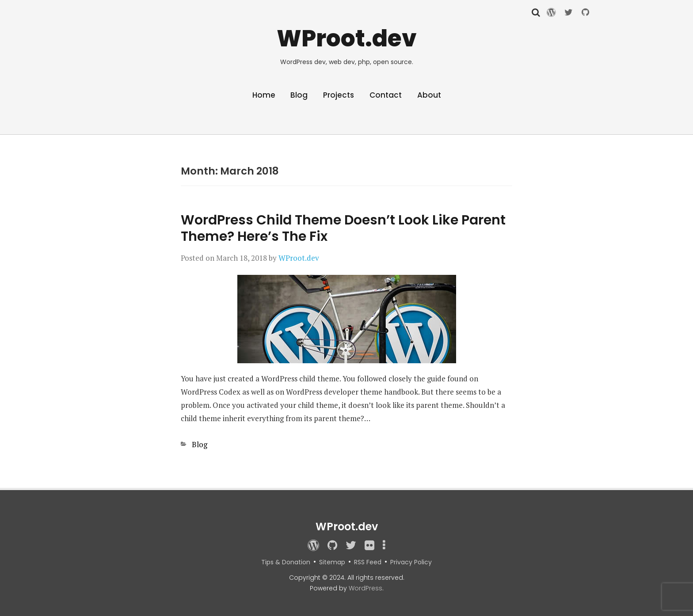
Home (264, 95)
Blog (299, 95)
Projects (339, 95)
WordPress (366, 588)
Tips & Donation (286, 562)
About (429, 95)
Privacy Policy (411, 562)
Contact (386, 95)
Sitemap (332, 562)
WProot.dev (347, 38)
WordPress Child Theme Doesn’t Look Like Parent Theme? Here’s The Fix (343, 228)
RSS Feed (368, 562)
